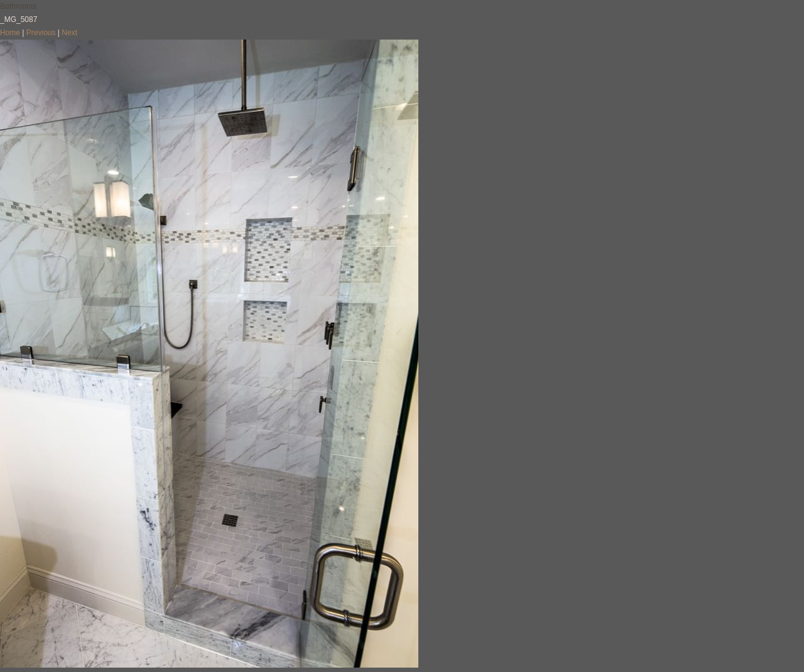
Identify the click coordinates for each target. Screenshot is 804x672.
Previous (41, 33)
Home (10, 33)
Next (69, 33)
